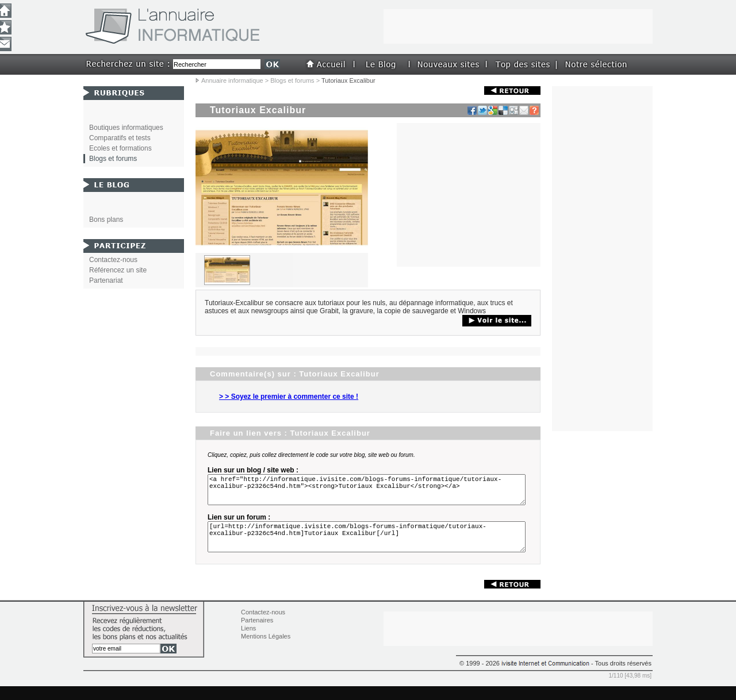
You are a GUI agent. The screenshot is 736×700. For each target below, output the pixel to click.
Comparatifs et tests (120, 138)
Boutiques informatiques (126, 128)
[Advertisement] (469, 195)
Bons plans (106, 220)
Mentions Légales (266, 650)
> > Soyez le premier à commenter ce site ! (289, 397)
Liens (248, 642)
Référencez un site (118, 270)
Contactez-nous (113, 260)
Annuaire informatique (232, 80)
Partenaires (257, 634)
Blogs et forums (292, 80)
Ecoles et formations (120, 148)
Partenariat (106, 280)
